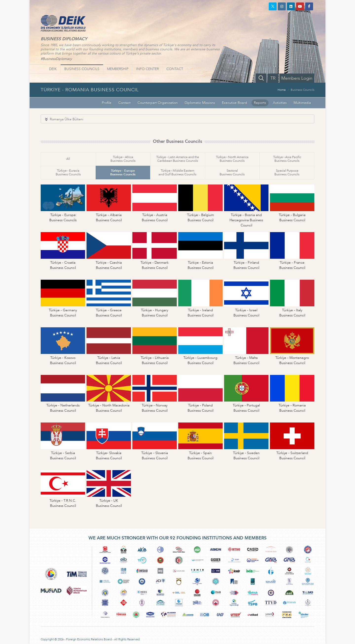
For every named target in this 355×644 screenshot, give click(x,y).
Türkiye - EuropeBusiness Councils (123, 173)
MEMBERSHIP (118, 69)
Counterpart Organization (158, 103)
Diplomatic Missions (200, 103)
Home (282, 90)
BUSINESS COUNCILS (82, 69)
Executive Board (234, 103)
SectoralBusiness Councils (232, 173)
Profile (107, 103)
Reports (260, 103)
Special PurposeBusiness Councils (287, 173)
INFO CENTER (147, 69)
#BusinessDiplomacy (56, 59)
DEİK (53, 69)
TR (273, 78)
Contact (124, 103)
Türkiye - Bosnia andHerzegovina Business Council (246, 220)
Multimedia (302, 103)
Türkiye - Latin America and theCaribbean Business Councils (178, 159)
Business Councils (302, 90)
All (68, 159)
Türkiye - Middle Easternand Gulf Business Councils (177, 173)
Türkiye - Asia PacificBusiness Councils (287, 159)
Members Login (297, 78)
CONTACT (175, 69)
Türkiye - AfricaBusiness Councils (123, 159)
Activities (280, 103)
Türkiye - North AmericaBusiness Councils (232, 159)
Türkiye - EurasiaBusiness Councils (68, 173)
